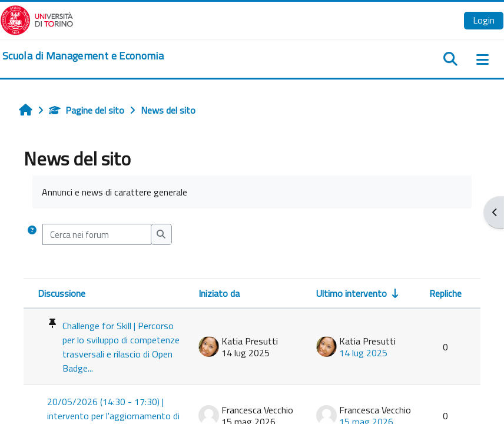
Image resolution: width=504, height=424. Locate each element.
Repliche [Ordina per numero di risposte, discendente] (445, 293)
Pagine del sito (87, 110)
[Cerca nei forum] (97, 234)
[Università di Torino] (37, 19)
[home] (83, 56)
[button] (32, 234)
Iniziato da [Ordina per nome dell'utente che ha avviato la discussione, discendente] (219, 293)
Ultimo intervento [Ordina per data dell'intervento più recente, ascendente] (352, 293)
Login (484, 20)
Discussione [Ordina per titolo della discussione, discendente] (62, 293)
